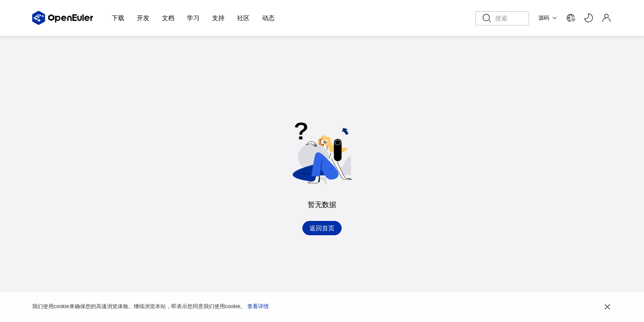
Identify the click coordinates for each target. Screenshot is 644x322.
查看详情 (258, 306)
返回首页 (322, 228)
